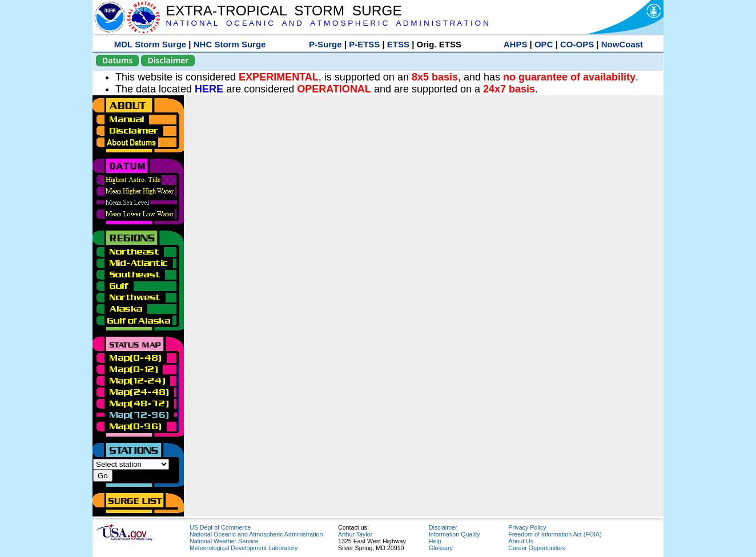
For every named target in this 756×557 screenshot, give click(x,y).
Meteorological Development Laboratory (244, 548)
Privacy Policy (527, 527)
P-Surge (325, 44)
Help (435, 541)
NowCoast (622, 44)
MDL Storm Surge (150, 44)
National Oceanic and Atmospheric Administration (256, 534)
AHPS (516, 44)
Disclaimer (168, 60)
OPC (544, 44)
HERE (209, 89)
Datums (117, 60)
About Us (521, 541)
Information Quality (454, 534)
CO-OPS (577, 44)
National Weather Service (224, 541)
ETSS (398, 44)
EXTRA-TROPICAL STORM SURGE (283, 11)
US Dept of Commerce (220, 527)
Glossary (441, 548)
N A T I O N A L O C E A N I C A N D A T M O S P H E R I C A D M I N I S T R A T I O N (327, 23)
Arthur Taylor (355, 534)
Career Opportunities (536, 548)
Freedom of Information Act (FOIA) (555, 534)
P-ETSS (364, 44)
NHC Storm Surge (230, 44)
